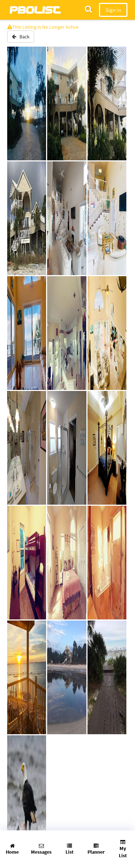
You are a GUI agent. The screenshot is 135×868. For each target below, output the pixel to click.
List (69, 849)
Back (21, 37)
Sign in (113, 10)
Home (12, 849)
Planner (96, 849)
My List (123, 849)
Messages (41, 849)
